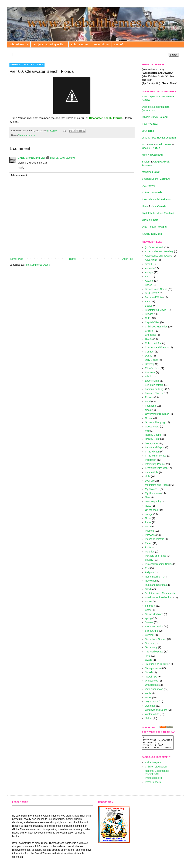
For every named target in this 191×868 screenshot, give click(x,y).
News (148, 506)
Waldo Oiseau (164, 144)
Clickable (150, 220)
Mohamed (151, 172)
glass (148, 410)
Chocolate (151, 335)
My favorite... (152, 489)
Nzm (152, 155)
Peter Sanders (153, 785)
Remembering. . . (154, 577)
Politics (149, 547)
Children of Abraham (156, 769)
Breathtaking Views (156, 310)
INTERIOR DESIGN (156, 468)
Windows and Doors (156, 710)
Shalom (146, 162)
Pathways (150, 535)
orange (149, 514)
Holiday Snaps (153, 435)
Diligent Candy (155, 117)
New (148, 497)
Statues (149, 622)
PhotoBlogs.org (154, 780)
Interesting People (155, 464)
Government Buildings (157, 414)
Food (148, 402)
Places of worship (155, 539)
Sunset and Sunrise (156, 639)
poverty (149, 560)
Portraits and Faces (156, 556)
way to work (152, 701)
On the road (152, 510)
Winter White (152, 714)
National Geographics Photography (157, 775)
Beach (149, 285)
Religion (150, 572)
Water (148, 697)
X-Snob (152, 192)
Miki (144, 144)
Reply (21, 168)
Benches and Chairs (156, 289)
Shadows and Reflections (159, 597)
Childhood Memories (156, 327)
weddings (150, 706)
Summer (150, 635)
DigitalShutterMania (158, 213)
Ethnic (149, 376)
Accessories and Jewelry (159, 256)
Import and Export (155, 447)
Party (148, 527)
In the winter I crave (156, 456)
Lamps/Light (152, 472)
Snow (148, 610)
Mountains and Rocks (157, 485)
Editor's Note (152, 368)
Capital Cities (152, 322)
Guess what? (152, 427)
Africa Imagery (153, 765)
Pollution (150, 552)
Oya (148, 186)
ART (148, 276)
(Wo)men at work (154, 247)
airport (149, 264)
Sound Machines (154, 614)
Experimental (152, 381)
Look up (149, 481)
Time (148, 656)
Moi (152, 144)
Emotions (150, 372)
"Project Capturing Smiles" (50, 44)
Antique (149, 272)
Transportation (153, 668)
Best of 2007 (152, 293)
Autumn (149, 281)
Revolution (151, 581)
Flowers (149, 397)
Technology (151, 647)
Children (150, 331)
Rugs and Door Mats (156, 585)
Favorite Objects (154, 393)
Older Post (128, 259)
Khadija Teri (152, 234)
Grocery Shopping (155, 422)
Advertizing (151, 260)
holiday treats (152, 443)
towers (149, 660)
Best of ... (120, 44)
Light (148, 476)
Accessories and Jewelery (159, 251)
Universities (151, 685)
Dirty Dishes (152, 360)
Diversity (150, 364)
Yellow (149, 718)
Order (148, 518)
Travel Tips (151, 677)
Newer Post (17, 259)
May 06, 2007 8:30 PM (63, 158)
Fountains (150, 406)
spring (148, 618)
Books (149, 306)
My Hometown (153, 493)
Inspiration (151, 460)
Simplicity (150, 606)
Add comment (19, 175)
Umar (145, 206)
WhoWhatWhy (19, 44)
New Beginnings (154, 502)
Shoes (149, 601)
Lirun (148, 131)
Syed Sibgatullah (157, 199)
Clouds (149, 339)
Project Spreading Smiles (159, 564)
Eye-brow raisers (154, 385)
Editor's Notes (80, 44)
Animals (149, 268)
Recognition (101, 44)
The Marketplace (154, 652)
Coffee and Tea (153, 343)
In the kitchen (152, 452)
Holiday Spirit (152, 439)
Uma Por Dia (154, 227)
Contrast (150, 352)
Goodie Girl (151, 148)
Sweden (150, 643)
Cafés (148, 318)
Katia (158, 206)
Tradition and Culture (156, 664)
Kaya (150, 124)
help (147, 431)
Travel (148, 672)
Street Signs (152, 631)
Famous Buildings (155, 389)
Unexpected (152, 681)
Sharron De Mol (156, 179)
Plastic (149, 543)
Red (147, 568)
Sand (148, 589)
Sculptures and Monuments (160, 593)
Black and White (154, 297)
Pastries (150, 531)
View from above (27, 135)
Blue (148, 302)
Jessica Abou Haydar (159, 138)
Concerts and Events (156, 347)
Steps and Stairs (154, 627)
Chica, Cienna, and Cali (31, 158)
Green (149, 418)
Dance (149, 356)
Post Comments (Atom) (37, 265)
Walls (148, 693)
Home (72, 259)
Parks (148, 522)
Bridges (149, 314)
